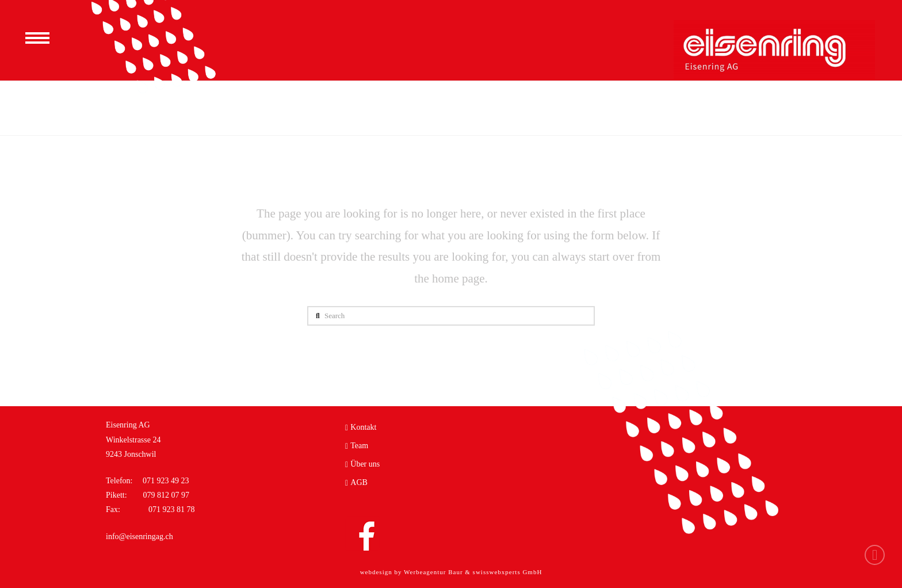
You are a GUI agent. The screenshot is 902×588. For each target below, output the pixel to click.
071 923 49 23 (166, 481)
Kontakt (361, 427)
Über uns (362, 464)
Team (357, 446)
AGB (356, 483)
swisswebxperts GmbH (508, 572)
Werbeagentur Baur (433, 572)
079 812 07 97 (165, 495)
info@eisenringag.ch (139, 537)
